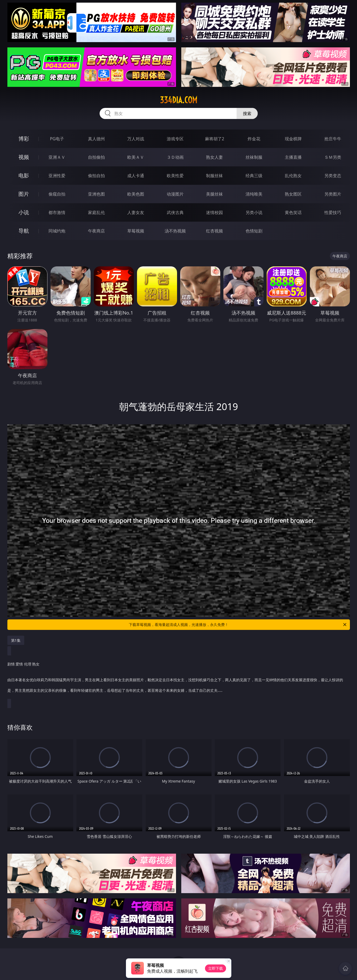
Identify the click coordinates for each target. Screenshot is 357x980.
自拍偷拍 (96, 157)
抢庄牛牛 (333, 139)
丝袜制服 (254, 157)
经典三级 (254, 176)
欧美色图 (136, 194)
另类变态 (333, 176)
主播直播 (293, 157)
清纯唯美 (254, 194)
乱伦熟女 (293, 176)
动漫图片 (175, 194)
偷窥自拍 (57, 194)
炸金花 (254, 139)
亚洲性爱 (57, 176)
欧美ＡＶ (136, 157)
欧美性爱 (175, 176)
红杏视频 (214, 231)
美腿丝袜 (214, 194)
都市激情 (57, 212)
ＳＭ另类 (333, 157)
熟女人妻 (214, 157)
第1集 (16, 640)
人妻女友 (136, 212)
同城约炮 (57, 231)
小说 (24, 212)
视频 (24, 157)
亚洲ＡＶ (57, 157)
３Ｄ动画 (175, 157)
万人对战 (136, 139)
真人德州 (96, 139)
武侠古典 (175, 212)
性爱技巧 (333, 212)
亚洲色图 (96, 194)
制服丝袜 (214, 176)
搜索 (247, 113)
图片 (24, 194)
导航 (24, 231)
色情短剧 (254, 231)
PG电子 (57, 139)
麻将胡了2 (215, 139)
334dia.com (179, 100)
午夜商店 (96, 231)
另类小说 (254, 212)
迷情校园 (214, 212)
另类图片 (333, 194)
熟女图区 (293, 194)
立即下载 (216, 968)
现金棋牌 (293, 139)
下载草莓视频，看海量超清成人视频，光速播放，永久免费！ (238, 625)
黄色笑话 (293, 212)
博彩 (24, 139)
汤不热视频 (175, 231)
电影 (24, 175)
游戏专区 (175, 139)
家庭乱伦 (96, 212)
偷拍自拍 (96, 176)
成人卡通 (136, 176)
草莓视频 (136, 231)
